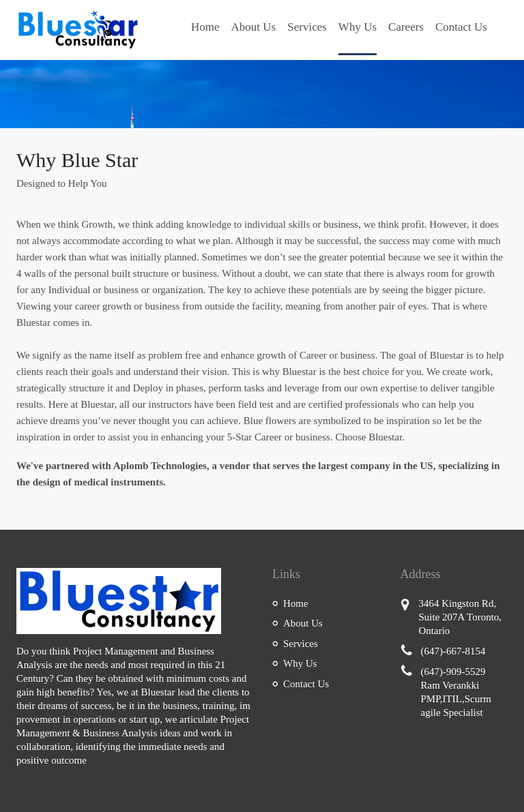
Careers (406, 27)
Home (205, 27)
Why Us (358, 27)
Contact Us (461, 27)
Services (307, 27)
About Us (254, 27)
